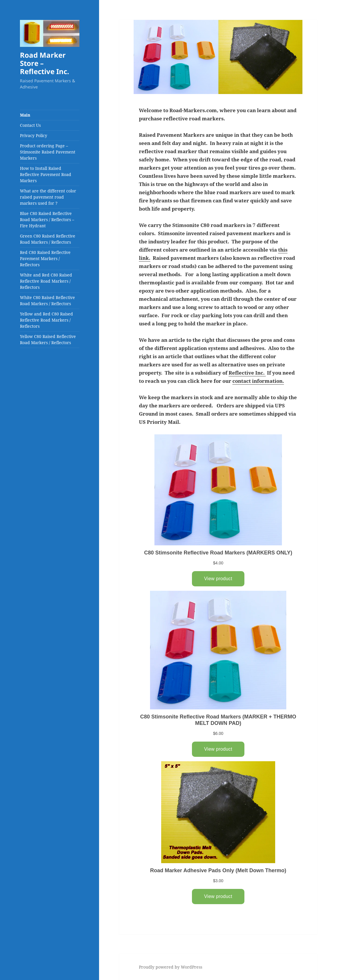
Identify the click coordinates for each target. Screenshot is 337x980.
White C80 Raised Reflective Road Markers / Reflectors (47, 301)
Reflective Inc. (247, 373)
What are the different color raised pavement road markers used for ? (48, 197)
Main (25, 115)
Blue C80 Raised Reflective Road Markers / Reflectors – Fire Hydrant (47, 220)
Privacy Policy (34, 135)
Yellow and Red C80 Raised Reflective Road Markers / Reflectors (46, 320)
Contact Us (30, 125)
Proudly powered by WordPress (171, 967)
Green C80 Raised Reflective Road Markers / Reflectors (48, 239)
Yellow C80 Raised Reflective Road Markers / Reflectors (48, 339)
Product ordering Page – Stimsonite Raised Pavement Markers (48, 152)
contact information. (258, 381)
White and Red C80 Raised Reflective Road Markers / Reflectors (46, 281)
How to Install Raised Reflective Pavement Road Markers (46, 174)
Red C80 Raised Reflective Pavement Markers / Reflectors (45, 258)
